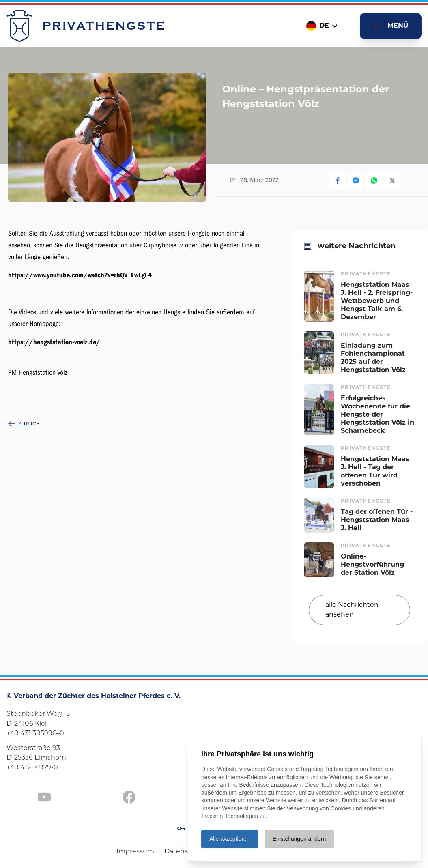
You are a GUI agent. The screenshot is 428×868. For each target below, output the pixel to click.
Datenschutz (185, 852)
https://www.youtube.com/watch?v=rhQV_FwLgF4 (80, 275)
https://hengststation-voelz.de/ (54, 342)
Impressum (135, 852)
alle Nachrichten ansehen (352, 610)
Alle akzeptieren (230, 839)
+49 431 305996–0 (35, 734)
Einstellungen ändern (299, 839)
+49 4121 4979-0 (32, 768)
